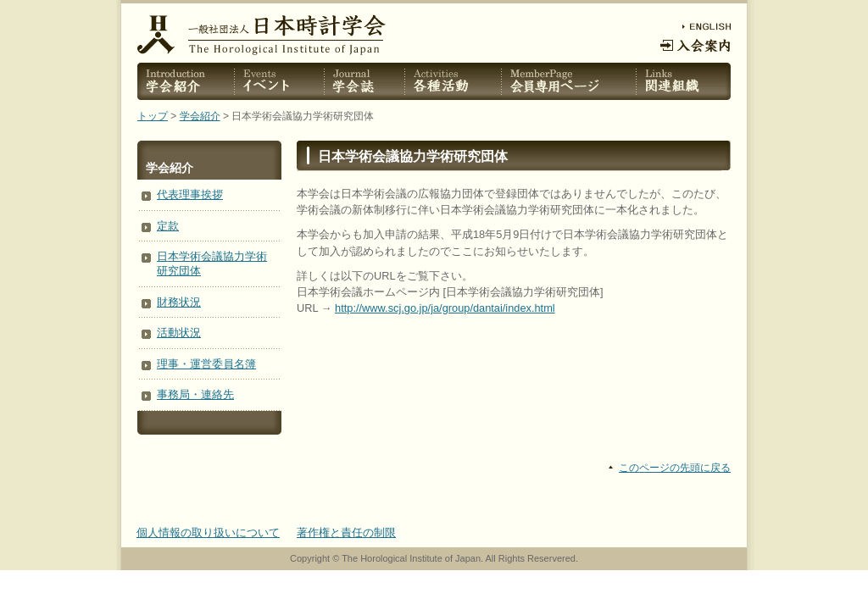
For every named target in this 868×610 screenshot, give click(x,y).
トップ (153, 116)
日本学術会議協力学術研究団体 (212, 263)
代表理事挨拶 (190, 194)
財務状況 (179, 302)
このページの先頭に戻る (675, 468)
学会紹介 (200, 116)
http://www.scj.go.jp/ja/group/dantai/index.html (445, 308)
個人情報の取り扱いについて (208, 532)
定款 (168, 226)
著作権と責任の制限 (346, 532)
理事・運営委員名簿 (206, 364)
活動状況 (179, 333)
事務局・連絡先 (195, 394)
